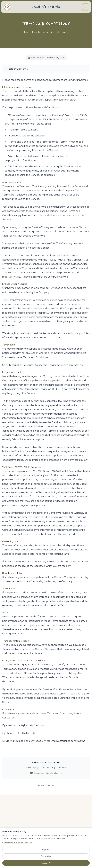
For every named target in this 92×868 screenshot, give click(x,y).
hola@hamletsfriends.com (46, 773)
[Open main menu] (86, 7)
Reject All (46, 850)
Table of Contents (17, 69)
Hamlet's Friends (46, 7)
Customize (46, 856)
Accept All (46, 863)
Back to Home (46, 785)
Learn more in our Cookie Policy (17, 843)
